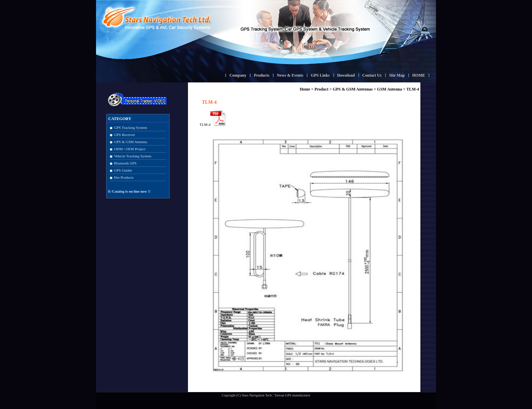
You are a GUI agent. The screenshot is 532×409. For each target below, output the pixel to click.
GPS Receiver (125, 135)
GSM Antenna (389, 89)
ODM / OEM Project (130, 149)
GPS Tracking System (130, 128)
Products (262, 75)
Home (305, 89)
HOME (419, 75)
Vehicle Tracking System (133, 156)
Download (346, 75)
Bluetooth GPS (125, 163)
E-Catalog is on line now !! (129, 191)
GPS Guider (123, 170)
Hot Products (124, 177)
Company (238, 75)
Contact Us (372, 75)
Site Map (397, 75)
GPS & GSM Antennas (353, 89)
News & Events (290, 75)
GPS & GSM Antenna (131, 142)
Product (321, 89)
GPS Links (320, 75)
